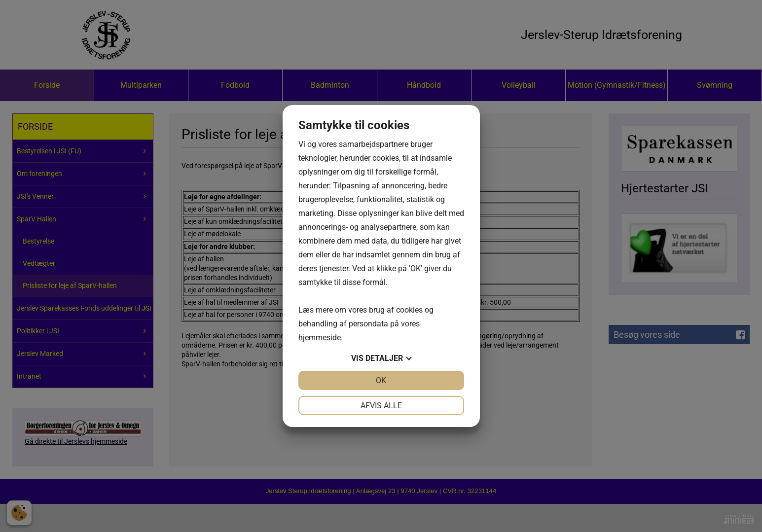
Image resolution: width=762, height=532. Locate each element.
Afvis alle (381, 406)
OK (381, 380)
